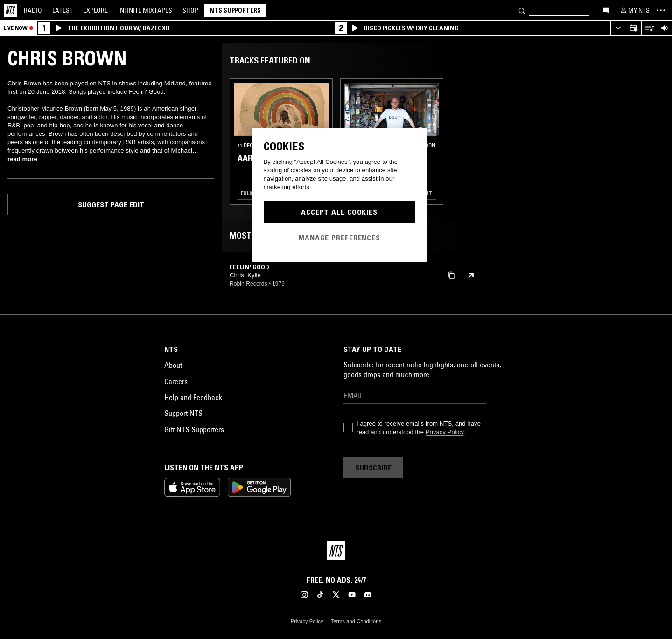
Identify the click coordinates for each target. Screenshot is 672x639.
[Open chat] (606, 10)
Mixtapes (145, 10)
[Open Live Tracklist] (649, 28)
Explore (95, 10)
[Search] (522, 10)
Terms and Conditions (356, 621)
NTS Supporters (235, 10)
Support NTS (183, 413)
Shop (190, 10)
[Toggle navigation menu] (661, 10)
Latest (63, 10)
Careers (176, 381)
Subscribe (373, 468)
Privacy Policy (444, 432)
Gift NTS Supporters (194, 429)
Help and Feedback (193, 397)
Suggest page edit (111, 204)
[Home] (10, 10)
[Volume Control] (664, 28)
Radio (33, 10)
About (173, 365)
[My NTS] (634, 10)
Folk (247, 193)
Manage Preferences (339, 238)
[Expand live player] (618, 28)
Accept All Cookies (339, 212)
